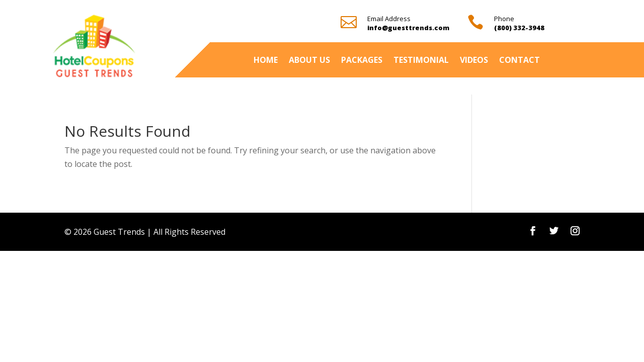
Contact (519, 61)
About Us (309, 61)
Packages (362, 61)
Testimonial (421, 61)
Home (266, 61)
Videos (474, 61)
